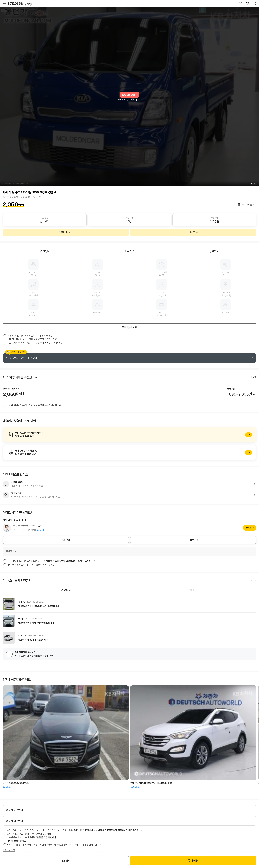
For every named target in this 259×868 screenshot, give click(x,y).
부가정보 (214, 251)
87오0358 (20, 4)
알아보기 (129, 435)
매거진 (193, 590)
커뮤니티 (66, 590)
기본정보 (129, 251)
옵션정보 (45, 251)
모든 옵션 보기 (129, 327)
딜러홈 (248, 528)
